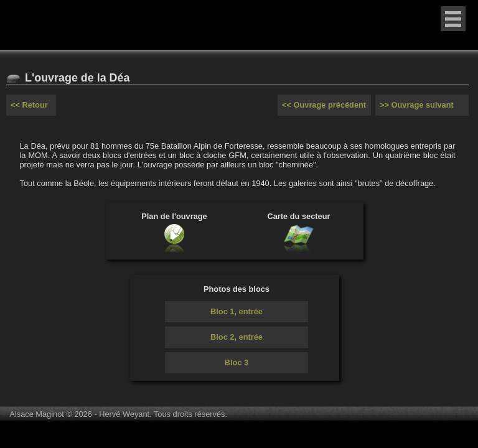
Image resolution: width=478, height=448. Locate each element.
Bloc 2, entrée (237, 337)
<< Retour (29, 105)
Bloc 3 (237, 362)
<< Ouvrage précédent (324, 105)
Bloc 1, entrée (237, 311)
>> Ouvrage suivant (417, 105)
